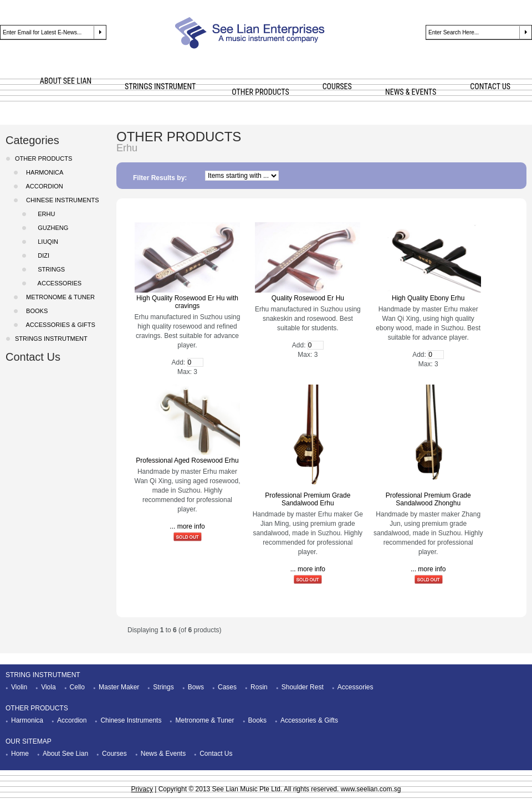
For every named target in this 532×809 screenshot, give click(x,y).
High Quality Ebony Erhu (428, 298)
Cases (227, 687)
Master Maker (119, 687)
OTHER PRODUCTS (260, 92)
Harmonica (27, 720)
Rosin (259, 687)
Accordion (72, 720)
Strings (48, 269)
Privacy (142, 789)
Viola (48, 687)
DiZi (40, 255)
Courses (114, 754)
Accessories (355, 687)
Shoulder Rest (303, 687)
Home (20, 754)
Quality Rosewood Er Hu (308, 298)
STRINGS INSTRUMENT (160, 86)
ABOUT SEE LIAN (66, 81)
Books (35, 311)
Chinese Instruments (131, 720)
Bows (196, 687)
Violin (19, 687)
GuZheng (50, 228)
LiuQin (45, 242)
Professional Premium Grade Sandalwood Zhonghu (428, 499)
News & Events (163, 754)
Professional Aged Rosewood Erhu (187, 460)
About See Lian (65, 754)
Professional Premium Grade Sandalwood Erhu (308, 499)
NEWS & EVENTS (411, 92)
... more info (187, 526)
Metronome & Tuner (204, 720)
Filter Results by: (160, 178)
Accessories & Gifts (309, 720)
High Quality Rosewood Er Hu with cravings (187, 302)
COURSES (337, 86)
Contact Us (33, 357)
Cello (77, 687)
